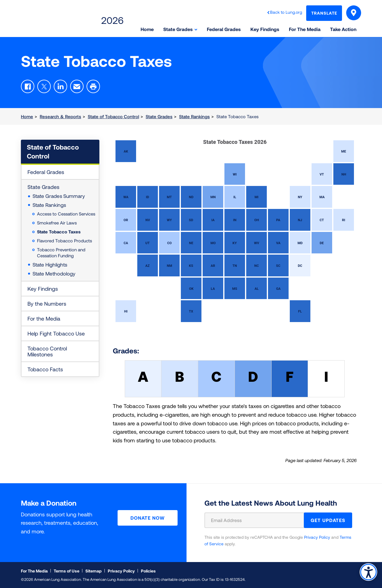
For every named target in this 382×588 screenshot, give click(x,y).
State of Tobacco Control (113, 116)
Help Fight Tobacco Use (56, 333)
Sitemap (94, 571)
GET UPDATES (328, 520)
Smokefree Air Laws (57, 223)
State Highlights (50, 264)
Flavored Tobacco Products (64, 241)
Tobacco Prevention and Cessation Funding (61, 253)
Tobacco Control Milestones (47, 351)
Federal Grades (46, 172)
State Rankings (194, 116)
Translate (324, 13)
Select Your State (354, 14)
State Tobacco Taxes (59, 232)
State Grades (159, 116)
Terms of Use (67, 571)
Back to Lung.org (286, 12)
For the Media (44, 318)
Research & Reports (60, 116)
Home (27, 116)
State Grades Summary (59, 196)
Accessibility (368, 572)
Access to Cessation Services (66, 214)
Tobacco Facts (45, 369)
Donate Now (148, 518)
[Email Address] (258, 520)
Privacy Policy (317, 537)
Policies (148, 571)
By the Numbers (47, 304)
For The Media (34, 571)
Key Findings (43, 289)
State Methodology (54, 273)
